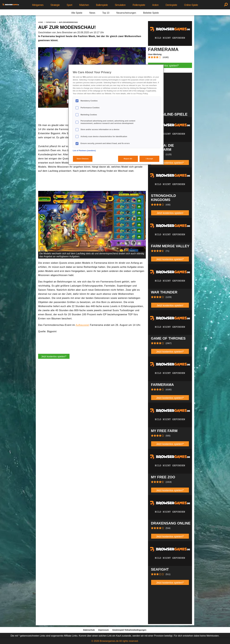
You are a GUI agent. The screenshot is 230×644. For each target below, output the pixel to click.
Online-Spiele (191, 5)
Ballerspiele (102, 5)
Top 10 (106, 13)
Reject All (128, 159)
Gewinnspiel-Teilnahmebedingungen (129, 630)
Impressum (104, 630)
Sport (69, 5)
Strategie (55, 5)
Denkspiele (171, 5)
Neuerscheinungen (126, 13)
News (92, 13)
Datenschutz (89, 630)
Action (155, 5)
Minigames (38, 5)
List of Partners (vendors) (84, 151)
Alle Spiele (77, 13)
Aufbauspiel (82, 325)
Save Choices (83, 159)
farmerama (51, 22)
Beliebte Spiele (151, 13)
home (41, 22)
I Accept (149, 159)
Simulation (120, 5)
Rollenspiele (139, 5)
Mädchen (84, 5)
